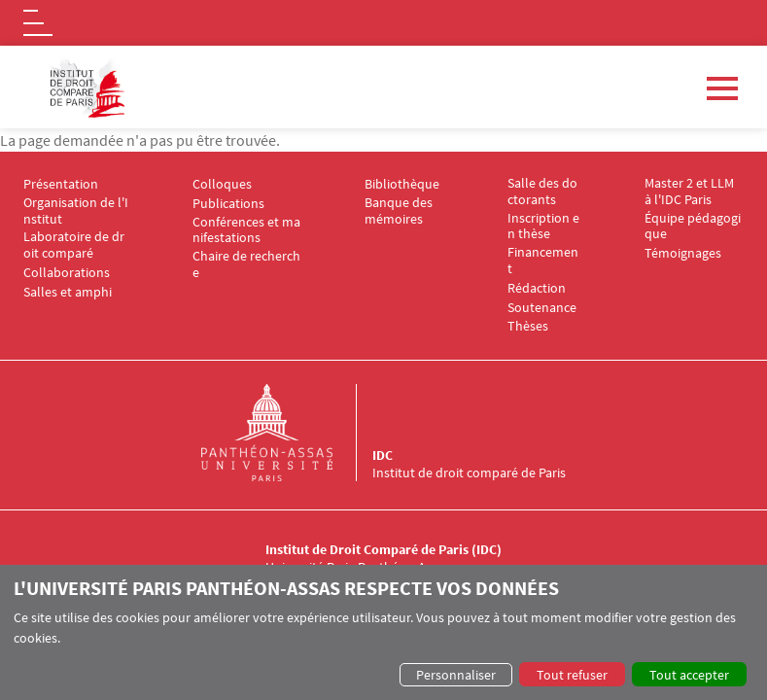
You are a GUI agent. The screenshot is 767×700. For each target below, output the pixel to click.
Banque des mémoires (400, 211)
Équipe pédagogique (693, 227)
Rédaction (537, 288)
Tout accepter (689, 675)
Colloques (222, 184)
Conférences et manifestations (246, 230)
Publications (228, 204)
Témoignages (683, 253)
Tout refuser (572, 675)
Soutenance (542, 308)
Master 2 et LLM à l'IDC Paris (691, 192)
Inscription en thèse (543, 227)
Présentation (61, 184)
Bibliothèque (402, 184)
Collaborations (67, 273)
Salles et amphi (68, 292)
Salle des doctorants (542, 192)
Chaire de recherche (246, 264)
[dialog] (383, 632)
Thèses (528, 326)
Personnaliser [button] (456, 675)
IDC (383, 455)
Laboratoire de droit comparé (74, 245)
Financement (543, 261)
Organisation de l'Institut (76, 211)
